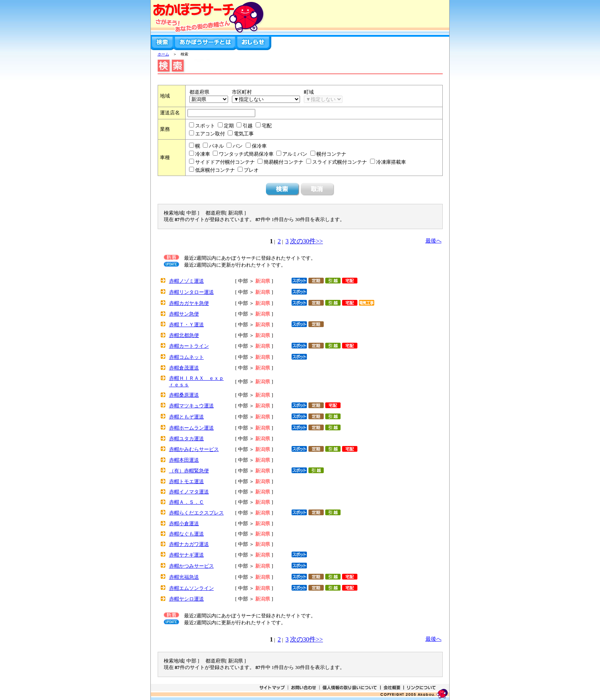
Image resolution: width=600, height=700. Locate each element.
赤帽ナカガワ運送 (189, 544)
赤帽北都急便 (184, 335)
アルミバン (295, 154)
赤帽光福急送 (184, 577)
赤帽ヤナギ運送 (187, 555)
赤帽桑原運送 (184, 395)
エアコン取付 (211, 134)
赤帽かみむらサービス (194, 449)
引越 (248, 126)
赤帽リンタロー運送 (192, 292)
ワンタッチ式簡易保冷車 (247, 154)
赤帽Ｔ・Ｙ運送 (187, 325)
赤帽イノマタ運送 (189, 492)
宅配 (267, 126)
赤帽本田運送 (184, 460)
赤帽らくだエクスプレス (196, 513)
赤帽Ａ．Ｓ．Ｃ (187, 502)
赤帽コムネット (187, 357)
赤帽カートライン (189, 346)
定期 (229, 126)
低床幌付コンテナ (216, 170)
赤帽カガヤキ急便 (189, 303)
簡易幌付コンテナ (284, 162)
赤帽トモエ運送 (187, 482)
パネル (217, 146)
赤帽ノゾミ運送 (187, 281)
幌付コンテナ (331, 154)
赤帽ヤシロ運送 (187, 599)
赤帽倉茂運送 (184, 368)
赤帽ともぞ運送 (187, 417)
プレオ (251, 170)
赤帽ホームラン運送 (192, 428)
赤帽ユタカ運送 (187, 439)
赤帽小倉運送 (184, 524)
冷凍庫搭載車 (391, 162)
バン (238, 146)
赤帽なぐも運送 (187, 534)
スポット (206, 126)
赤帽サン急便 (184, 314)
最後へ (434, 241)
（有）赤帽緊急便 (189, 471)
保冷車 (259, 146)
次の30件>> (307, 241)
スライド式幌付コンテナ (340, 162)
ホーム (163, 54)
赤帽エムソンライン (192, 588)
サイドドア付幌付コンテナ (226, 162)
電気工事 (244, 134)
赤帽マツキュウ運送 (192, 406)
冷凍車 (203, 154)
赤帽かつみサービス (192, 566)
